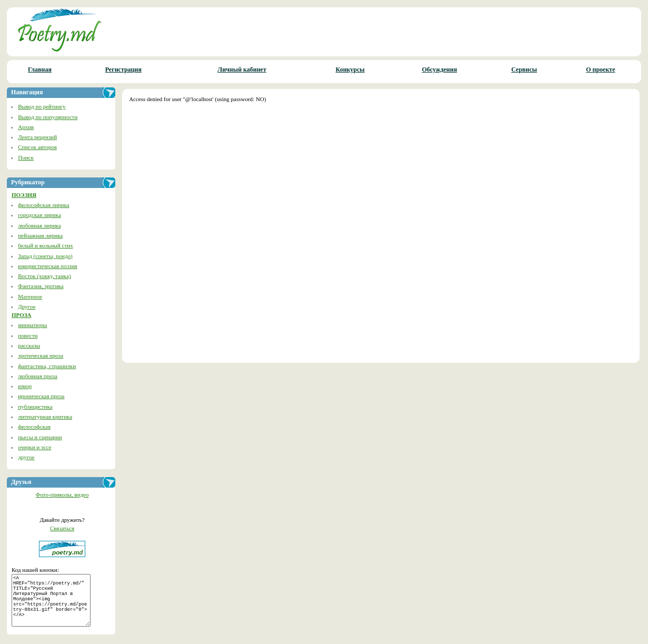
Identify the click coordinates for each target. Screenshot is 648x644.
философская (34, 427)
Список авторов (37, 147)
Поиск (26, 157)
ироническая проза (41, 396)
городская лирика (39, 215)
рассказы (29, 345)
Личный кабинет (242, 70)
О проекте (600, 70)
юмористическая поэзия (47, 266)
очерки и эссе (34, 447)
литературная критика (45, 417)
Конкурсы (350, 70)
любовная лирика (39, 225)
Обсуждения (439, 70)
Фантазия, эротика (41, 286)
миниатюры (32, 325)
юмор (25, 386)
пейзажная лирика (40, 235)
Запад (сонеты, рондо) (45, 256)
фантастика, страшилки (47, 366)
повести (28, 335)
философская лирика (43, 205)
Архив (26, 127)
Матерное (30, 296)
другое (26, 457)
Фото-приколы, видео (62, 494)
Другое (27, 306)
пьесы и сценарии (40, 437)
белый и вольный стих (45, 245)
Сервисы (524, 70)
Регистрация (123, 70)
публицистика (35, 407)
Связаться (62, 528)
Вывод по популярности (48, 117)
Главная (40, 70)
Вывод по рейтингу (42, 106)
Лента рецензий (37, 137)
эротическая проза (41, 355)
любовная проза (38, 376)
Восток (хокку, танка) (44, 276)
